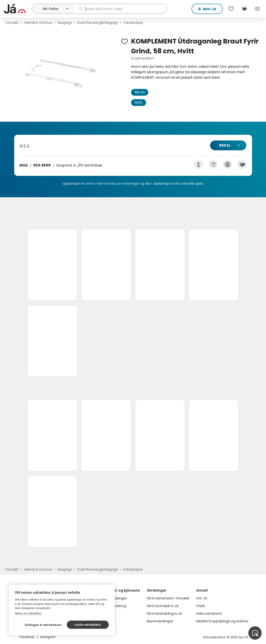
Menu (257, 9)
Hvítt (139, 102)
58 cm (140, 92)
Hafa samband (209, 614)
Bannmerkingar (160, 621)
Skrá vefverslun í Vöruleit (168, 598)
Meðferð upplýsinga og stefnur (222, 621)
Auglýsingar (117, 598)
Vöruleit (12, 23)
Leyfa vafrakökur (88, 625)
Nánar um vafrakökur (28, 613)
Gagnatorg (117, 606)
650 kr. (225, 145)
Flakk (201, 606)
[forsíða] (17, 9)
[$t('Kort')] (244, 9)
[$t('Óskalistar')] (231, 9)
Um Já (202, 598)
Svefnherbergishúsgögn (98, 23)
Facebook (27, 637)
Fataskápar (133, 23)
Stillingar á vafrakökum (43, 625)
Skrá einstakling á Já (164, 614)
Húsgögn (65, 23)
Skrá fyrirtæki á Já (163, 606)
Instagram (48, 637)
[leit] (120, 9)
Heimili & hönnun (38, 23)
